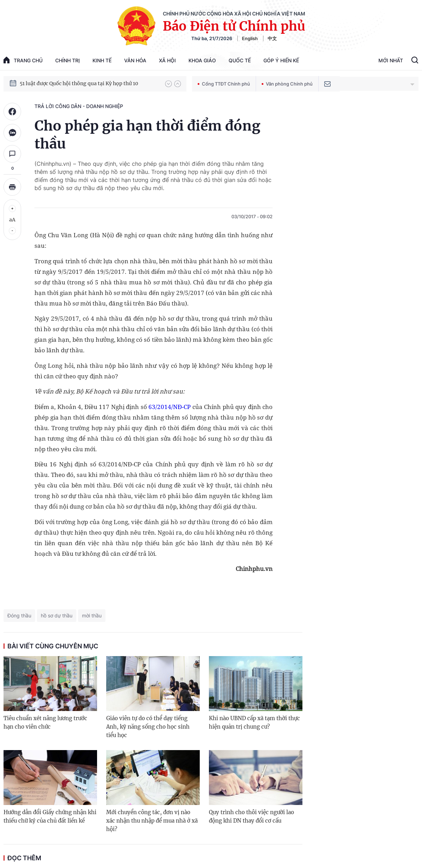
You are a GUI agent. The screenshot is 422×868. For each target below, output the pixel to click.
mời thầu (92, 615)
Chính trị (68, 60)
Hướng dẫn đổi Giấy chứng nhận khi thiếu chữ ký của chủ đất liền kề (50, 816)
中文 (272, 38)
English (250, 38)
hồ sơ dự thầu (57, 615)
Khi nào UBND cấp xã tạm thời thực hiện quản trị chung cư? (254, 722)
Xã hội (167, 60)
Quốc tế (240, 60)
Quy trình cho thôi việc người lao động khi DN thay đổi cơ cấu (251, 816)
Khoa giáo (202, 60)
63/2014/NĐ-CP (170, 407)
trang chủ (23, 60)
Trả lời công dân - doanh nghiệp (79, 106)
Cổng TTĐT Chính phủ (224, 84)
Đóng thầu (19, 615)
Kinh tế (102, 60)
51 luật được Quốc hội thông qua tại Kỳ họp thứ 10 (79, 83)
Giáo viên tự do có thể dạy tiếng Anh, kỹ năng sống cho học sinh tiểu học (148, 727)
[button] (168, 84)
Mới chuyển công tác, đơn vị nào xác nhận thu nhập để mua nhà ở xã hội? (152, 821)
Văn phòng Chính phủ (287, 84)
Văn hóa (135, 60)
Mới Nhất (391, 60)
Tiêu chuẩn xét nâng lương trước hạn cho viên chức (45, 722)
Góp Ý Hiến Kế (281, 60)
